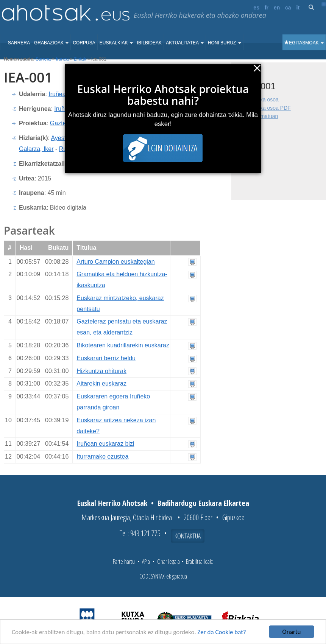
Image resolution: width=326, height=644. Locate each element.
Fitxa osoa (266, 100)
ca (288, 8)
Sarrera (19, 43)
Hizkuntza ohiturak (101, 371)
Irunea (62, 59)
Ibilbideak (149, 43)
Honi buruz (225, 43)
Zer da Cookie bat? (222, 632)
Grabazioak (51, 43)
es (256, 8)
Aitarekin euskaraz (101, 383)
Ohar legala (168, 562)
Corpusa (84, 43)
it (298, 8)
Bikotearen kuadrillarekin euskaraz (123, 345)
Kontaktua (188, 536)
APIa (146, 562)
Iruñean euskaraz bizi (105, 444)
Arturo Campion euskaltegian (115, 262)
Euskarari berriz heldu (106, 358)
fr (267, 8)
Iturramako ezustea (102, 457)
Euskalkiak (116, 43)
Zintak (80, 59)
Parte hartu (124, 562)
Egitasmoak (304, 43)
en (277, 8)
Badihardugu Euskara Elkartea (203, 503)
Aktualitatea (185, 43)
